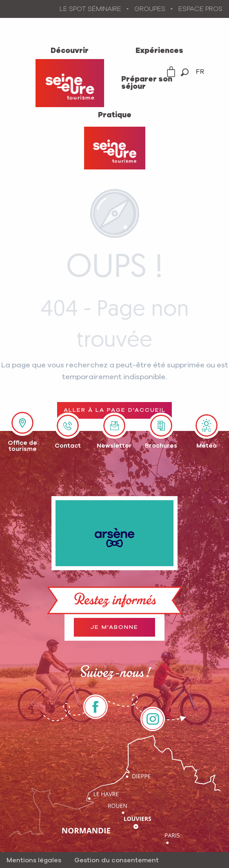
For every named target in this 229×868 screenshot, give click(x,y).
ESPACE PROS (200, 9)
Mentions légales (34, 860)
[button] (185, 72)
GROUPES (150, 9)
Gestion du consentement (117, 860)
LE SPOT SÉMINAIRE (90, 9)
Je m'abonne (114, 627)
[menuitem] (70, 51)
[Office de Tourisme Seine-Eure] (115, 148)
